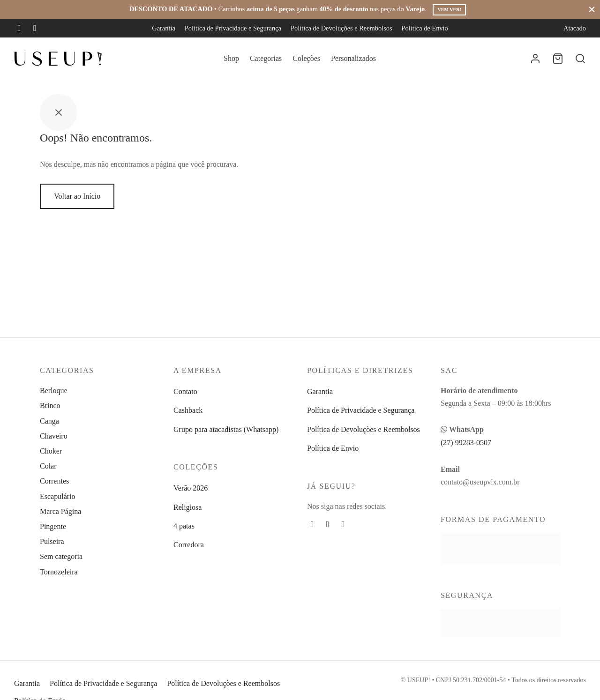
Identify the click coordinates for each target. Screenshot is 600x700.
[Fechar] (592, 9)
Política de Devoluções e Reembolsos (341, 28)
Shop (231, 58)
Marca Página (60, 511)
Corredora (189, 545)
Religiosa (187, 507)
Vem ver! (449, 10)
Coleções (306, 58)
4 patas (184, 526)
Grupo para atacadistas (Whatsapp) (226, 429)
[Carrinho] (558, 59)
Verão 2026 (191, 488)
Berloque (54, 391)
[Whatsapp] (343, 524)
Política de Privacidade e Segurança (233, 28)
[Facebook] (19, 28)
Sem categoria (61, 556)
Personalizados (353, 58)
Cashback (188, 410)
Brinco (50, 406)
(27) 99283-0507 (466, 443)
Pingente (53, 526)
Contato (185, 391)
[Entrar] (535, 59)
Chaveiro (54, 436)
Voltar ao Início (77, 196)
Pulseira (52, 541)
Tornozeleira (59, 572)
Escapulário (58, 496)
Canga (49, 421)
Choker (51, 451)
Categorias (266, 58)
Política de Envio (425, 28)
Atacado (575, 28)
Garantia (164, 28)
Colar (48, 466)
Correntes (54, 481)
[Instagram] (35, 28)
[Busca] (580, 59)
